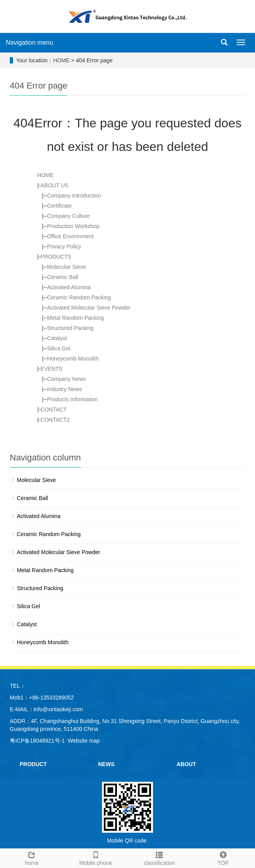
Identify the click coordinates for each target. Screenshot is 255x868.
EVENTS (51, 369)
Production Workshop (73, 226)
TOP (223, 857)
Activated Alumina (69, 287)
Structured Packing (70, 328)
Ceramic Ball (63, 277)
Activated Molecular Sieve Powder (89, 308)
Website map (84, 741)
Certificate (59, 206)
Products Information (72, 399)
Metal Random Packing (76, 318)
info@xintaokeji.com (58, 709)
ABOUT (186, 764)
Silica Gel (59, 348)
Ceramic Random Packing (79, 297)
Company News (66, 379)
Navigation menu (29, 43)
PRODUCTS (56, 257)
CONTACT (54, 410)
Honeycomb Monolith (73, 359)
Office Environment (70, 236)
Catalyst (57, 338)
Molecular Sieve (67, 267)
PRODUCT (33, 764)
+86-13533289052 (51, 698)
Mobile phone (96, 857)
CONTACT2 (55, 420)
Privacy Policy (64, 246)
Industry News (65, 389)
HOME (61, 60)
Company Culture (68, 216)
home (32, 857)
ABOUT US (54, 185)
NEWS (106, 764)
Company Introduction (74, 196)
